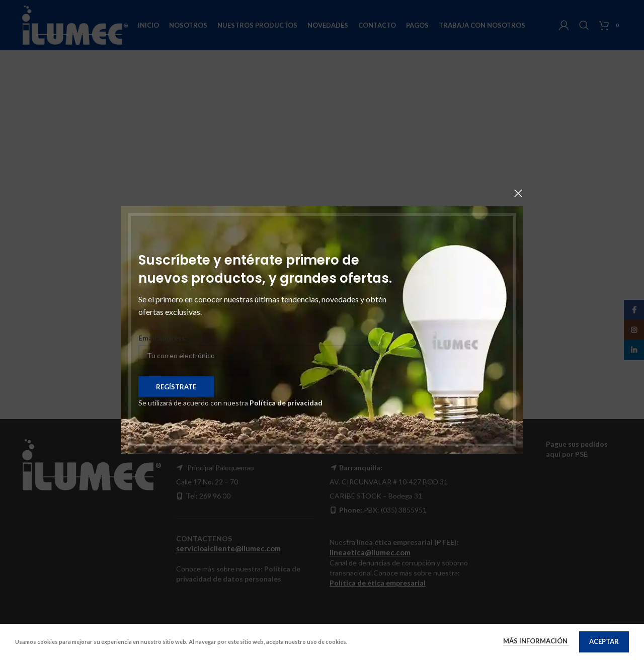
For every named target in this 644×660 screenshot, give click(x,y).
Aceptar (604, 641)
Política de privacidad (286, 403)
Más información (536, 641)
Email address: (163, 338)
